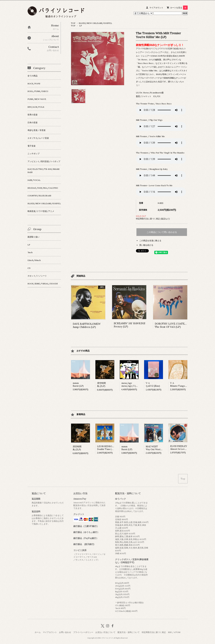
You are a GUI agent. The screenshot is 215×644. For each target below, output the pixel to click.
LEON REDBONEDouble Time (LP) (106, 448)
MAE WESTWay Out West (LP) (156, 448)
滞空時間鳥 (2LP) (101, 385)
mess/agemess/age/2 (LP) (130, 385)
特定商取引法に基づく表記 (154, 632)
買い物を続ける (146, 245)
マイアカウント (156, 8)
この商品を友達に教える (150, 241)
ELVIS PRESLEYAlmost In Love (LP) (180, 448)
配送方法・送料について (129, 632)
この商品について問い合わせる (162, 232)
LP (81, 26)
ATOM (177, 632)
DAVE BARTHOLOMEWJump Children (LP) (87, 325)
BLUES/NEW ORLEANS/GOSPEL (95, 23)
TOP (73, 23)
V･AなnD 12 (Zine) (153, 385)
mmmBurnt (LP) (78, 385)
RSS (170, 632)
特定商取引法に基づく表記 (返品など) (153, 219)
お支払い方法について (105, 632)
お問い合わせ (65, 632)
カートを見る (179, 8)
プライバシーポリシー (83, 632)
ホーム (38, 632)
